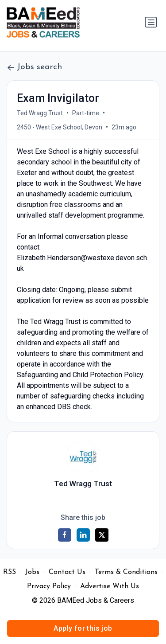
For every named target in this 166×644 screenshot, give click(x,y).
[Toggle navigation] (151, 22)
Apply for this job (83, 628)
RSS (10, 572)
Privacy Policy (49, 586)
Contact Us (67, 572)
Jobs (32, 572)
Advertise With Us (110, 586)
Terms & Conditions (126, 572)
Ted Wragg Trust (40, 113)
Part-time (86, 113)
